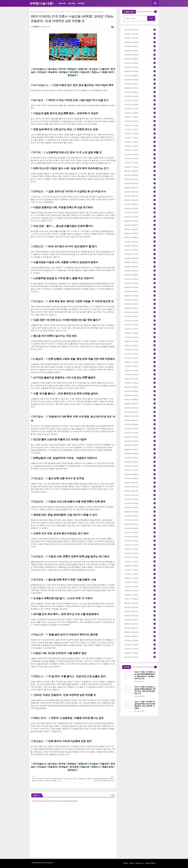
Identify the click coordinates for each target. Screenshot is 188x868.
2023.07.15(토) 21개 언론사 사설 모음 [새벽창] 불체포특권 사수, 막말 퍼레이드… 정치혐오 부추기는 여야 (145, 675)
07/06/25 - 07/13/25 (140, 217)
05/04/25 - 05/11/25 (140, 254)
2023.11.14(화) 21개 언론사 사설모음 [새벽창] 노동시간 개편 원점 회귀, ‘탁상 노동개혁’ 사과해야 (145, 705)
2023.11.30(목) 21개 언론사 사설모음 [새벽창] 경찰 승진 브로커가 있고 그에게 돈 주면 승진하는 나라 (145, 690)
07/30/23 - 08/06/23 (140, 636)
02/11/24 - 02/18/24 (140, 520)
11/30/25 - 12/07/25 (140, 129)
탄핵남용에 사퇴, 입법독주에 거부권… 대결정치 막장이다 (65, 458)
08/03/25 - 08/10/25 (140, 200)
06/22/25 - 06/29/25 (140, 225)
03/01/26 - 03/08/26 (140, 76)
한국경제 (74, 72)
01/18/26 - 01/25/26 (140, 100)
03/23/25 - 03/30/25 (140, 279)
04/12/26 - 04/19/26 (140, 51)
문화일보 (72, 69)
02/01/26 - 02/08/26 (140, 92)
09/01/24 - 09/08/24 (140, 400)
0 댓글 (112, 795)
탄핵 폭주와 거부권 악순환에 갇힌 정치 (70, 741)
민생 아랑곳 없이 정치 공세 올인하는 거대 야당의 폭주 (83, 85)
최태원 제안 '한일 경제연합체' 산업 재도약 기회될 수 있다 (65, 515)
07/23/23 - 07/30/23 (140, 640)
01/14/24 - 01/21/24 (140, 537)
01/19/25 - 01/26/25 (140, 316)
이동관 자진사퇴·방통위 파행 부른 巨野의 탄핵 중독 (77, 501)
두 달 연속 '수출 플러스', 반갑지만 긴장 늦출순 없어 (77, 676)
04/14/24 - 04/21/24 (140, 483)
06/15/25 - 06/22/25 (140, 229)
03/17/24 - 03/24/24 (140, 499)
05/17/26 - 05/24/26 (140, 30)
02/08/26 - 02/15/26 (140, 88)
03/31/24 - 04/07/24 (140, 491)
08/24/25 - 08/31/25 (140, 188)
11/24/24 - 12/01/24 (140, 350)
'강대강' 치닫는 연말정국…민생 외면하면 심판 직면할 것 (65, 695)
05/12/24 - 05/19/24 (140, 466)
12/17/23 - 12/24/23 (140, 553)
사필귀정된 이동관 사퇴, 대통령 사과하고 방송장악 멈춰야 (66, 262)
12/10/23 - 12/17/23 (140, 557)
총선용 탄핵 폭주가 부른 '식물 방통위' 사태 (72, 580)
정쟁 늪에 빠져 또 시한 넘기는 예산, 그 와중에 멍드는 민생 (66, 129)
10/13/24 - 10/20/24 (140, 375)
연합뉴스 (96, 72)
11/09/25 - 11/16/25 (140, 142)
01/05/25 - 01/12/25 (140, 325)
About (132, 863)
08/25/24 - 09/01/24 (140, 404)
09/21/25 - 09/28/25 (140, 171)
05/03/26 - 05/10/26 (140, 38)
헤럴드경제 (108, 72)
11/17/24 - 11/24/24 (140, 354)
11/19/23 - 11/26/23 (140, 570)
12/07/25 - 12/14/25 (140, 125)
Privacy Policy (150, 863)
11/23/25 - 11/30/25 (140, 134)
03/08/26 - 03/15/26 (140, 71)
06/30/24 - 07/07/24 (140, 437)
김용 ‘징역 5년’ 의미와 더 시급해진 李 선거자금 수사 (77, 191)
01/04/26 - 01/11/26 (140, 109)
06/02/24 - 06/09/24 (140, 454)
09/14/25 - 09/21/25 (140, 175)
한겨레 (62, 69)
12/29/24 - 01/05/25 (140, 329)
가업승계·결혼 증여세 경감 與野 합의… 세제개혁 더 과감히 (66, 113)
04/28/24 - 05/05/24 (140, 474)
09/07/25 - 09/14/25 (140, 179)
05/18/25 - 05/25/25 (140, 246)
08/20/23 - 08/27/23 (140, 624)
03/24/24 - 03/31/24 (140, 495)
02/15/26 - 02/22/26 (140, 84)
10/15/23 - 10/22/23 (140, 591)
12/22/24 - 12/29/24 (140, 333)
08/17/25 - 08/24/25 (140, 192)
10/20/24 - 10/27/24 (140, 370)
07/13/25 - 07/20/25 (140, 213)
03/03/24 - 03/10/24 (140, 507)
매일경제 (53, 72)
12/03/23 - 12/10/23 (140, 562)
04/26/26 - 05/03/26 (140, 42)
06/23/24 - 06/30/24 (140, 441)
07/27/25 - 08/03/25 (140, 204)
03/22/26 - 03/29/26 (140, 63)
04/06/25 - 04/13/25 (140, 271)
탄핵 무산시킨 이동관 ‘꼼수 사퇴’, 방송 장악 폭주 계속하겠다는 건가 (71, 168)
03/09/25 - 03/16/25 (140, 287)
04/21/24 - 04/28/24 (140, 478)
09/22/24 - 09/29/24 (140, 387)
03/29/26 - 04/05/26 (140, 59)
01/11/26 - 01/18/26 (140, 105)
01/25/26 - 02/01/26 (140, 96)
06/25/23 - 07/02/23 (140, 657)
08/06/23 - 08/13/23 (140, 632)
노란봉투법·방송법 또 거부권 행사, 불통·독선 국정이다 (63, 278)
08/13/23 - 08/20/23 (140, 628)
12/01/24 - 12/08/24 (140, 345)
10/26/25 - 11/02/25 (140, 150)
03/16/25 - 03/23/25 (140, 283)
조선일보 (94, 69)
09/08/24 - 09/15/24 (140, 395)
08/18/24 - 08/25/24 (140, 408)
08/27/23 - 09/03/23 (140, 620)
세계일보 (63, 72)
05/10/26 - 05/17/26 (140, 34)
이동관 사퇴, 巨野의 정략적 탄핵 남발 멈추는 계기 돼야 (79, 556)
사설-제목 (71, 3)
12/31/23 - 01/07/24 (140, 545)
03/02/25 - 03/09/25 (140, 291)
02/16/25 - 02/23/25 (140, 300)
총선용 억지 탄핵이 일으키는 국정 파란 (55, 336)
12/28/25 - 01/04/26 (140, 113)
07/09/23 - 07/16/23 (140, 649)
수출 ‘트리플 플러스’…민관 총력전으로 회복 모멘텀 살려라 (66, 393)
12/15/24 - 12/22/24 (140, 337)
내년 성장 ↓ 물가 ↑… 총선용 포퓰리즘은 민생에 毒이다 (63, 226)
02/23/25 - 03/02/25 (140, 296)
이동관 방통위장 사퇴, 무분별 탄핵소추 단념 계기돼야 (63, 207)
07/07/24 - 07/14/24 (140, 433)
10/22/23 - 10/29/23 (140, 587)
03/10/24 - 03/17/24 (140, 503)
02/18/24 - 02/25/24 (140, 516)
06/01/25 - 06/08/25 (140, 238)
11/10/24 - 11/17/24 (140, 358)
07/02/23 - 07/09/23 (140, 653)
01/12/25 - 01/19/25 (140, 321)
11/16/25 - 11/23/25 (140, 138)
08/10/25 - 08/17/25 (140, 196)
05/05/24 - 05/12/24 (140, 470)
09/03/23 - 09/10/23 (140, 616)
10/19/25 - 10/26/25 (140, 154)
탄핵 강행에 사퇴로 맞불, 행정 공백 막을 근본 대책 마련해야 (82, 359)
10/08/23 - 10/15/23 (140, 595)
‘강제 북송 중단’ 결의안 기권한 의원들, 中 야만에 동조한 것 (81, 301)
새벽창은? (81, 3)
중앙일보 (72, 75)
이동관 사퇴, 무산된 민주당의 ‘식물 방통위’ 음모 (60, 653)
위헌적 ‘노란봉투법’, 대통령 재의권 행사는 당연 (77, 718)
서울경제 (104, 69)
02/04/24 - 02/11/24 (140, 524)
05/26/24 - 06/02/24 (140, 458)
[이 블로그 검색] (136, 18)
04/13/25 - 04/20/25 (140, 267)
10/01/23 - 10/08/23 (140, 599)
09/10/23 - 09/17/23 (140, 611)
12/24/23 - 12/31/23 (140, 549)
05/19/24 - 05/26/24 (140, 462)
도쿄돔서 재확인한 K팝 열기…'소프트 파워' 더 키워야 (63, 598)
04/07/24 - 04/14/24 (140, 487)
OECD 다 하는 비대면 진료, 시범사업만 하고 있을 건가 (78, 100)
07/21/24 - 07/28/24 (140, 424)
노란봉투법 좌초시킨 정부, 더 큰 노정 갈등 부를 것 (74, 152)
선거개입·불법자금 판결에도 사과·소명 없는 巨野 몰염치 (64, 377)
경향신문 (83, 69)
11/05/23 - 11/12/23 (140, 578)
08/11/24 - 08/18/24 (140, 412)
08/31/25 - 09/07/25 (140, 183)
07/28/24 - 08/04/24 (140, 420)
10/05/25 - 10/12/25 (140, 163)
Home (126, 863)
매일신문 (85, 72)
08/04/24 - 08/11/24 (140, 416)
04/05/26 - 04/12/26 (140, 55)
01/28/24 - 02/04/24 (140, 528)
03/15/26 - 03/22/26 (140, 67)
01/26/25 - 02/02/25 (140, 312)
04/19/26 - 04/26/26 (140, 46)
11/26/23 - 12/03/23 (140, 566)
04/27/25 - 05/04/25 (140, 258)
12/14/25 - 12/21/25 (140, 121)
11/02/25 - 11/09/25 (140, 146)
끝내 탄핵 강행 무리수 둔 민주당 (66, 478)
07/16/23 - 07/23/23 (140, 645)
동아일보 (53, 69)
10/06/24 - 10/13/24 (140, 379)
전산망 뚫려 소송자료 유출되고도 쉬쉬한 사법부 (60, 439)
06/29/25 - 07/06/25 (140, 221)
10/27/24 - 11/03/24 (140, 366)
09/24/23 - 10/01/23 (140, 603)
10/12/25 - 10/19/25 (140, 159)
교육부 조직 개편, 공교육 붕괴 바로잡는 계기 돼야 (61, 533)
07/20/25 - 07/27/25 (140, 208)
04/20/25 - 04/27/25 (140, 262)
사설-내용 (62, 3)
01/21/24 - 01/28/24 (140, 532)
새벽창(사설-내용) (41, 3)
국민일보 (42, 72)
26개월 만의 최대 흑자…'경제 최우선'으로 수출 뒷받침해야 (66, 614)
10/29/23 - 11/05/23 (140, 582)
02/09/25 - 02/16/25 (140, 304)
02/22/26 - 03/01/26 (140, 80)
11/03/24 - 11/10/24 (140, 362)
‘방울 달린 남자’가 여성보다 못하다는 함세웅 (73, 634)
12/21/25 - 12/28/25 (140, 117)
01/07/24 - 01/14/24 (140, 541)
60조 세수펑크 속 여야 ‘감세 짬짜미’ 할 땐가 (73, 246)
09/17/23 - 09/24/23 (140, 607)
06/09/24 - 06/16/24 (140, 449)
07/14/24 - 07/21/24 (140, 429)
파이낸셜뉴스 (40, 69)
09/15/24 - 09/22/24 (140, 391)
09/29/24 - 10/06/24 (140, 383)
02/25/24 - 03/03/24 (140, 512)
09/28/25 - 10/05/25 (140, 167)
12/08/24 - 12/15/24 (140, 341)
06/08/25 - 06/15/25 (140, 233)
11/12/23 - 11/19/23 (140, 574)
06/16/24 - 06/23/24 (140, 445)
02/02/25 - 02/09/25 (140, 308)
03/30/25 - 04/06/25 (140, 275)
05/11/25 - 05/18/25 (140, 250)
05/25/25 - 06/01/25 (140, 242)
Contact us (140, 863)
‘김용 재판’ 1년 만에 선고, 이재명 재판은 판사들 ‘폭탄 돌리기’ (67, 320)
